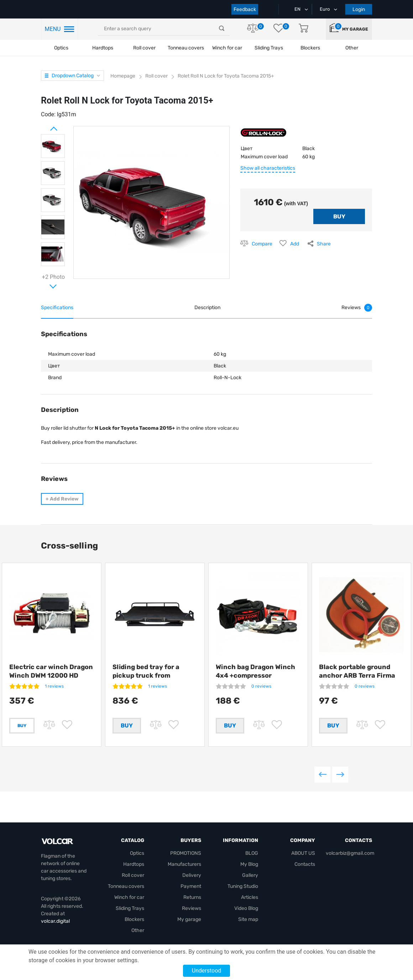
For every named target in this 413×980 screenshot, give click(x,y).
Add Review (62, 499)
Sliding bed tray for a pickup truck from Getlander (146, 676)
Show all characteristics (268, 168)
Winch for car (227, 48)
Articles (250, 898)
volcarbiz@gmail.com (350, 854)
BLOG (252, 854)
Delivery (192, 876)
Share (324, 244)
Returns (192, 898)
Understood (207, 971)
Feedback (245, 9)
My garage (355, 29)
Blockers (134, 920)
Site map (248, 920)
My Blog (249, 865)
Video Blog (246, 909)
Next (45, 284)
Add (295, 244)
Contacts (305, 865)
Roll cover (144, 48)
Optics (61, 48)
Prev (45, 126)
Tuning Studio (243, 887)
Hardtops (103, 48)
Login (359, 9)
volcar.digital (55, 921)
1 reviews (54, 686)
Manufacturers (184, 865)
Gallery (250, 876)
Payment (191, 887)
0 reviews (261, 686)
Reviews (192, 909)
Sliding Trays (269, 48)
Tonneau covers (186, 48)
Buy (22, 726)
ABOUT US (303, 854)
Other (138, 931)
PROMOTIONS (186, 854)
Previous (322, 777)
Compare (262, 244)
